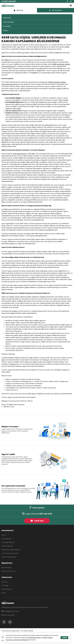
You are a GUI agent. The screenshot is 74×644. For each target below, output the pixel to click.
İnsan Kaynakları (9, 22)
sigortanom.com (21, 62)
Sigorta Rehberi (7, 568)
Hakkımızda (7, 18)
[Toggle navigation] (71, 5)
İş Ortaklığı (7, 26)
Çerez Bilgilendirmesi (34, 638)
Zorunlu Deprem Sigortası (10, 553)
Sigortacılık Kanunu (20, 154)
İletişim (5, 30)
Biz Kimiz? (5, 582)
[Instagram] (71, 1)
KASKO (4, 535)
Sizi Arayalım (37, 508)
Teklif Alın (37, 521)
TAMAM (64, 638)
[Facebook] (67, 1)
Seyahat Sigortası (7, 546)
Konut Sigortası (6, 539)
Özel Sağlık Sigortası (8, 542)
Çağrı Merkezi (37, 514)
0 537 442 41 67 (9, 1)
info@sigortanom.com (16, 364)
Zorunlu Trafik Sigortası (9, 557)
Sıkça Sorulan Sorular (8, 571)
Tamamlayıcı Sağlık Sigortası (11, 550)
